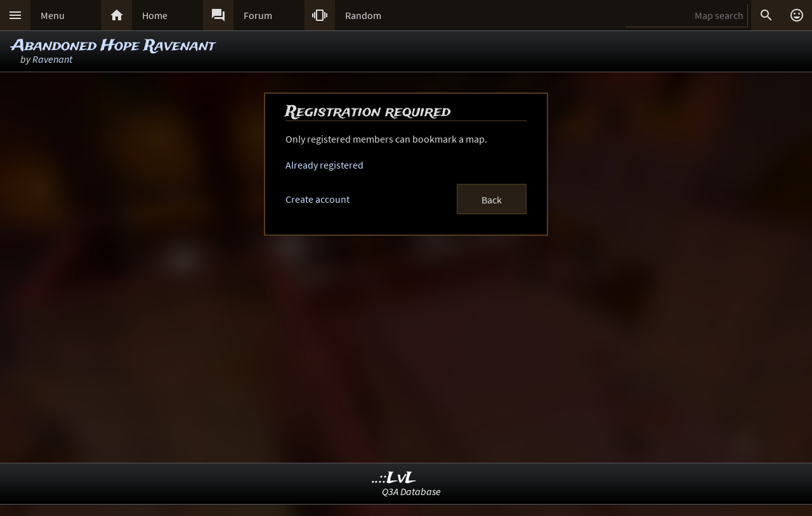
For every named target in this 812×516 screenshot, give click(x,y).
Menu (53, 15)
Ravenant (52, 59)
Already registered (324, 165)
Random (363, 15)
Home (155, 15)
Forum (258, 15)
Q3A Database (411, 491)
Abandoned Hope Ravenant (113, 46)
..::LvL (394, 478)
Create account (318, 199)
